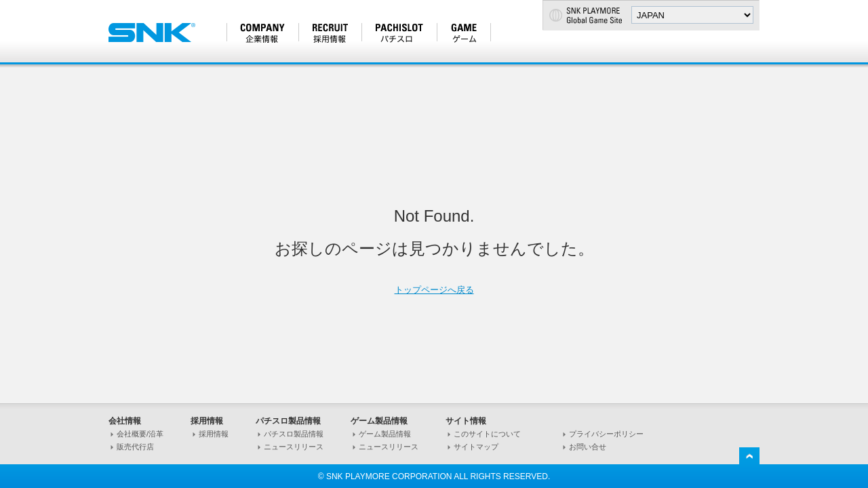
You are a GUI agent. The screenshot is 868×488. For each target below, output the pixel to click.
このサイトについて (487, 434)
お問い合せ (588, 447)
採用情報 (214, 434)
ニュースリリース (294, 447)
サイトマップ (476, 447)
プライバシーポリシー (606, 434)
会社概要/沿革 (140, 434)
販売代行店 (135, 447)
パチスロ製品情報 (294, 434)
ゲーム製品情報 (385, 434)
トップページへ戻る (434, 290)
